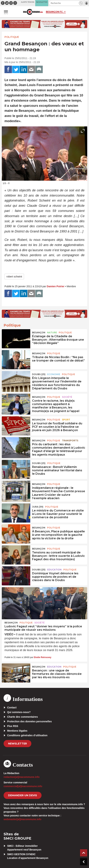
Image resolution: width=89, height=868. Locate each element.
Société (67, 397)
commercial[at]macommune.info (23, 786)
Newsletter (17, 744)
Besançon (39, 333)
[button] (81, 3)
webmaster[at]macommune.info (22, 819)
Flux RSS (13, 726)
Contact (12, 708)
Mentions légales (17, 731)
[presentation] (75, 176)
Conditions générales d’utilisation (27, 735)
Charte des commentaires (22, 717)
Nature (52, 333)
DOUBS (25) (39, 374)
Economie (54, 374)
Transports (70, 441)
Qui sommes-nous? (19, 712)
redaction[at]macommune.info (22, 777)
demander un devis (23, 795)
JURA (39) (38, 507)
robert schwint (14, 277)
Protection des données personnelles (29, 721)
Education (54, 570)
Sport (66, 420)
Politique (12, 37)
